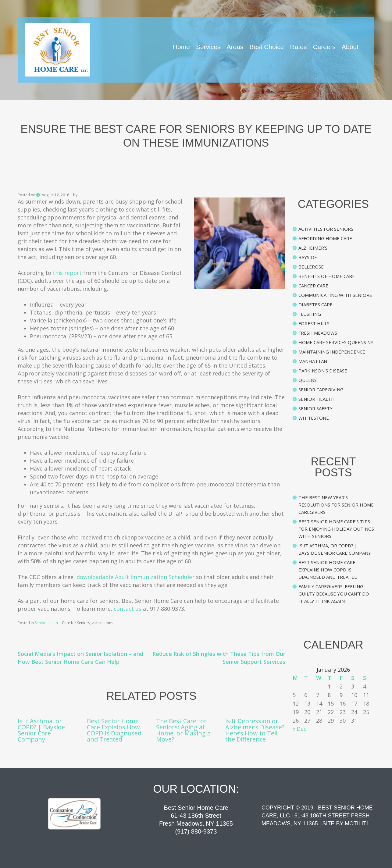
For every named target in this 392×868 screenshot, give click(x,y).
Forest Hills (314, 323)
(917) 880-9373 (196, 831)
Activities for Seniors (326, 229)
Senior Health (46, 623)
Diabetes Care (315, 304)
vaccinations (102, 623)
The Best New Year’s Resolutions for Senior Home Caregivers (336, 505)
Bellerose (311, 267)
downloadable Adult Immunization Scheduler (135, 577)
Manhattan (313, 361)
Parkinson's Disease (323, 371)
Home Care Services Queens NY (336, 342)
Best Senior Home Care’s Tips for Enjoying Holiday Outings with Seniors (336, 529)
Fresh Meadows (318, 333)
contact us (128, 609)
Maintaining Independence (332, 352)
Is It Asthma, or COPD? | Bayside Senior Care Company (41, 730)
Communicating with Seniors (335, 295)
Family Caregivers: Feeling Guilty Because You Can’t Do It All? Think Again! (334, 594)
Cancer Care (313, 286)
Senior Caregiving (321, 390)
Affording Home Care (325, 238)
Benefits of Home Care (327, 276)
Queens (308, 380)
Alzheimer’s (313, 248)
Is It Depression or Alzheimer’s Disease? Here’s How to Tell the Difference (255, 730)
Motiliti (356, 824)
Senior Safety (315, 408)
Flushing (310, 314)
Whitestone (314, 418)
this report (67, 273)
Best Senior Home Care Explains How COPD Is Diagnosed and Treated (114, 730)
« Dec (299, 729)
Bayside (308, 257)
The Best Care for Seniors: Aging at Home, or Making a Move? (183, 730)
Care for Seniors (76, 623)
